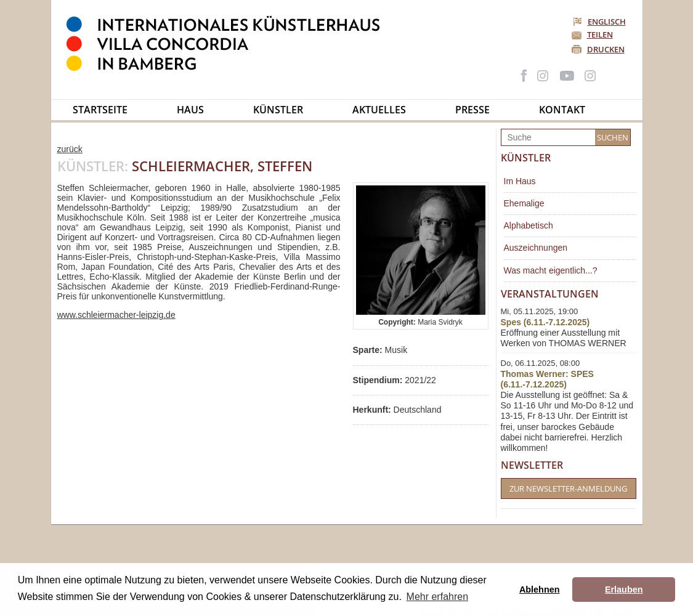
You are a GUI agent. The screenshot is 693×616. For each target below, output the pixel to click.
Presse (472, 110)
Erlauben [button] (624, 590)
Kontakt (562, 110)
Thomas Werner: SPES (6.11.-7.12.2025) (547, 379)
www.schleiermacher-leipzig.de (116, 315)
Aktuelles (379, 110)
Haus (190, 110)
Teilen (600, 34)
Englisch (600, 22)
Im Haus (520, 181)
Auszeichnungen (536, 248)
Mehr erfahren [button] (438, 597)
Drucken (606, 49)
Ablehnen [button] (540, 590)
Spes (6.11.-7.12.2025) (545, 322)
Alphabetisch (529, 225)
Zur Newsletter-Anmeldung (568, 488)
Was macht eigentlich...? (551, 270)
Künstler (278, 110)
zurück (70, 149)
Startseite (100, 110)
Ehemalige (524, 203)
